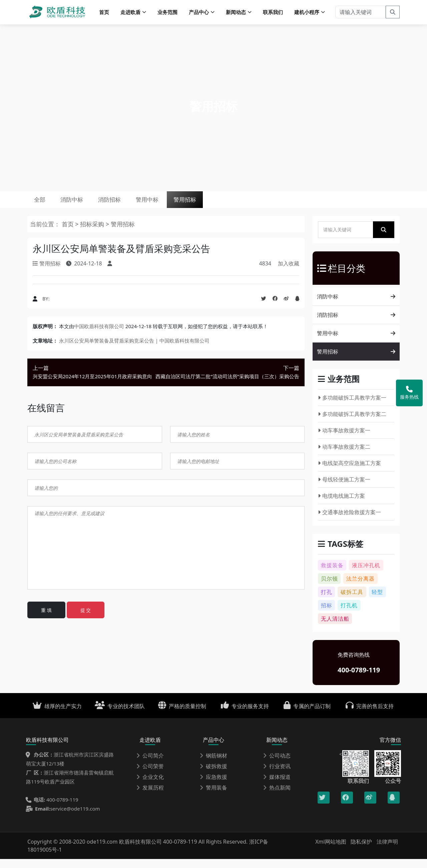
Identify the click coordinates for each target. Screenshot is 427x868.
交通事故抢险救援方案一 (349, 521)
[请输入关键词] (360, 13)
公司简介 (150, 765)
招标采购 (93, 233)
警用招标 (219, 205)
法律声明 (387, 851)
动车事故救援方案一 (344, 439)
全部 (43, 205)
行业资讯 (277, 775)
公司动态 (277, 765)
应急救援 (213, 786)
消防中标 (83, 205)
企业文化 (150, 786)
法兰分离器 (360, 588)
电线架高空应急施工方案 (349, 472)
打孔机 (349, 614)
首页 (104, 13)
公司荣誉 (150, 775)
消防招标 (128, 205)
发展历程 (150, 797)
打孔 (327, 601)
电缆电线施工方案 (341, 505)
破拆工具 (352, 601)
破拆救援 (213, 775)
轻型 (377, 601)
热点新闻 (277, 797)
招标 (327, 614)
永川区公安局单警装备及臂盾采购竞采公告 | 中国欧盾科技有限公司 (134, 349)
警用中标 (174, 205)
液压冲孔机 (366, 574)
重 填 (46, 619)
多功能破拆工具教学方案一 (352, 407)
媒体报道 (277, 786)
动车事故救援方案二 (344, 456)
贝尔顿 (329, 588)
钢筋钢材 (213, 765)
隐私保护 (361, 851)
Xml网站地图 (331, 851)
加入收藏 (289, 272)
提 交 (86, 619)
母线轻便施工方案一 (344, 488)
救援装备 (332, 574)
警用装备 (213, 797)
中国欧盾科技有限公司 (99, 335)
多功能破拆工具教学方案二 (352, 423)
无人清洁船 (335, 628)
